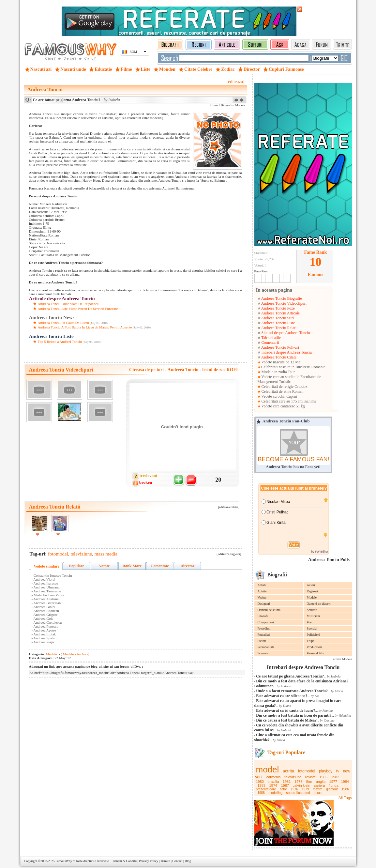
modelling (275, 793)
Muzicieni (314, 616)
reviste (310, 777)
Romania (318, 367)
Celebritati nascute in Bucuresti (286, 367)
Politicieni (314, 635)
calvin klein (301, 785)
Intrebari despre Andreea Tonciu (286, 352)
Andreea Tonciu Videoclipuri (284, 303)
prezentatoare (266, 789)
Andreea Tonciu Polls (329, 560)
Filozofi (263, 616)
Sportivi (312, 628)
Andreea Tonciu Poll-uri (280, 347)
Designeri (264, 604)
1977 (333, 782)
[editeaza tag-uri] (229, 554)
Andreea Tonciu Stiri (277, 318)
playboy (326, 771)
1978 (298, 782)
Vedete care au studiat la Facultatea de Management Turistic (289, 379)
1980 (260, 782)
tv (338, 771)
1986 (345, 789)
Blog (188, 861)
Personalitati (266, 647)
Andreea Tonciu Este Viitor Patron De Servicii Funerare (78, 309)
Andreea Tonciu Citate (279, 357)
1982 (335, 777)
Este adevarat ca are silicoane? (282, 696)
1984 (345, 782)
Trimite (165, 861)
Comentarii (270, 343)
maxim (317, 789)
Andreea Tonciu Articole (280, 313)
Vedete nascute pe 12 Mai (281, 362)
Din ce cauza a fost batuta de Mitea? (286, 720)
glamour (332, 789)
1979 (305, 789)
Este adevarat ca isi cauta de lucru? (286, 710)
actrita (288, 771)
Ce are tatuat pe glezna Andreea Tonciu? (290, 676)
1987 (285, 785)
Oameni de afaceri (319, 604)
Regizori (312, 591)
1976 (294, 789)
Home (214, 105)
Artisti (262, 585)
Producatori (315, 647)
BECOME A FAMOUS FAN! (293, 459)
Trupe (311, 641)
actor (283, 789)
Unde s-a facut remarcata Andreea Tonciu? (292, 691)
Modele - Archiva (75, 654)
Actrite (262, 591)
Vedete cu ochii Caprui (279, 396)
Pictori (262, 641)
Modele (312, 597)
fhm (309, 782)
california (274, 777)
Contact (177, 861)
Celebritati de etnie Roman (282, 391)
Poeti (310, 622)
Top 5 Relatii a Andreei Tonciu (60, 342)
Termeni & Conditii (124, 861)
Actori (311, 585)
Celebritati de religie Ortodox (284, 387)
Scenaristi (264, 653)
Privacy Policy (149, 861)
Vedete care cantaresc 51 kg (283, 406)
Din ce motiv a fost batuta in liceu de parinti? (294, 715)
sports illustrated (298, 793)
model (268, 769)
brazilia (273, 782)
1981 (287, 782)
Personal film (316, 653)
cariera (320, 785)
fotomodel (307, 771)
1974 (273, 785)
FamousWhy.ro (65, 861)
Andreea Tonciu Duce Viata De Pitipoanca (68, 304)
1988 (261, 793)
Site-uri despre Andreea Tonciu (285, 333)
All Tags (345, 798)
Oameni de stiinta (269, 610)
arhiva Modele (342, 659)
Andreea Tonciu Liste (278, 323)
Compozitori (266, 622)
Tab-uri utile (271, 338)
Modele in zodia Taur (278, 372)
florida (334, 785)
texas (318, 793)
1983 (262, 785)
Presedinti (264, 628)
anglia (321, 782)
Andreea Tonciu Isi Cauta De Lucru (63, 323)
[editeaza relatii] (228, 507)
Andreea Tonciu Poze (278, 308)
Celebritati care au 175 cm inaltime (289, 401)
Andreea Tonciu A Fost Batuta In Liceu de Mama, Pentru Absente (85, 327)
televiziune (293, 777)
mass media (106, 554)
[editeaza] (235, 82)
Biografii (227, 105)
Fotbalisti (264, 635)
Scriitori (312, 610)
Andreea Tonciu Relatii (279, 328)
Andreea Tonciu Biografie (281, 298)
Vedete (262, 597)
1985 (323, 777)
